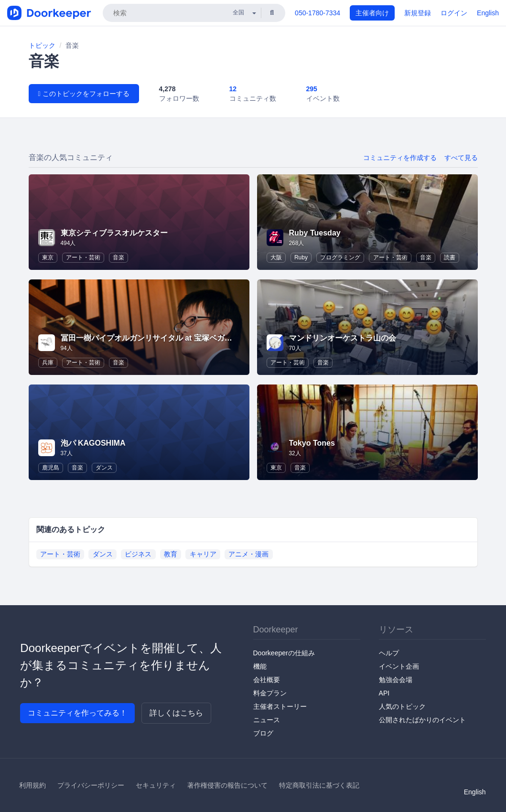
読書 (450, 257)
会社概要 (267, 680)
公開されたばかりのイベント (422, 720)
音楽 (118, 257)
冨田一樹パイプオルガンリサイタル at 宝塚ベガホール (154, 338)
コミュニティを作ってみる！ (77, 713)
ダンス (104, 468)
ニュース (267, 720)
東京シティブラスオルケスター (118, 233)
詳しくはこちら (176, 713)
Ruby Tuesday (315, 233)
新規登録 (418, 13)
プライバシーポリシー (91, 785)
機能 (260, 666)
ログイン (454, 13)
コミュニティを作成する (400, 158)
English (488, 13)
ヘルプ (389, 653)
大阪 (276, 257)
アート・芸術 (83, 257)
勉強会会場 (396, 680)
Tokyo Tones (312, 443)
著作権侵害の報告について (227, 785)
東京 (48, 257)
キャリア (203, 554)
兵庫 (48, 363)
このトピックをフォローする (84, 94)
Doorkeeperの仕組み (284, 653)
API (384, 693)
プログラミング (340, 257)
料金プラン (270, 693)
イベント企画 (399, 666)
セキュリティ (156, 785)
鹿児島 (51, 468)
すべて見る (461, 158)
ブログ (263, 733)
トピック (42, 45)
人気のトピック (402, 706)
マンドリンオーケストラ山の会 (343, 338)
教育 (171, 554)
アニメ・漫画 (248, 554)
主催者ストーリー (280, 706)
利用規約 (32, 785)
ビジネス (138, 554)
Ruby (301, 257)
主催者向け (372, 13)
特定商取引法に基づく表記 (319, 785)
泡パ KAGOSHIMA (93, 443)
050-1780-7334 (318, 13)
